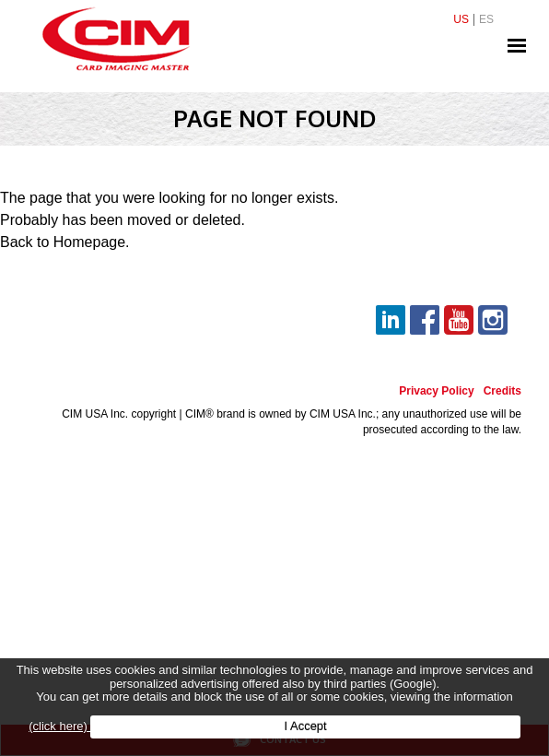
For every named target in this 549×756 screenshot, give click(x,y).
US (461, 20)
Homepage (89, 242)
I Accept (305, 726)
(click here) (59, 726)
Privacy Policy (436, 391)
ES (486, 20)
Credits (502, 391)
